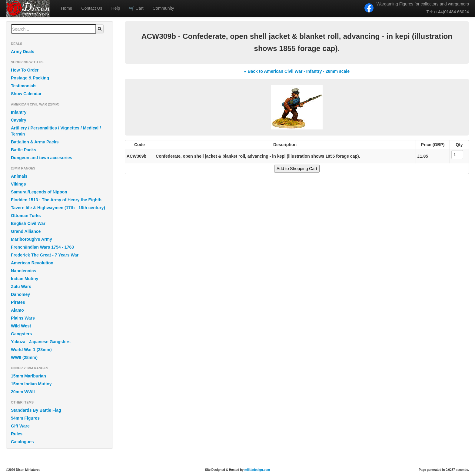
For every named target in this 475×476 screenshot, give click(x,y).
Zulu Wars (21, 287)
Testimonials (24, 86)
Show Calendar (26, 94)
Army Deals (23, 52)
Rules (17, 434)
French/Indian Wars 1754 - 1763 (42, 247)
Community (163, 8)
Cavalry (19, 120)
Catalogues (22, 442)
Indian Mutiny (25, 279)
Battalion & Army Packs (35, 142)
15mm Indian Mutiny (31, 384)
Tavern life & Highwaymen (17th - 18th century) (58, 208)
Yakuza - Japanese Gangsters (41, 342)
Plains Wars (23, 318)
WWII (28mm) (24, 357)
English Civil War (28, 223)
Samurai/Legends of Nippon (39, 192)
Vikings (18, 184)
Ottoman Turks (26, 216)
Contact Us (92, 8)
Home (66, 8)
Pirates (18, 302)
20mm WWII (23, 392)
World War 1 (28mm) (31, 350)
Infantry (19, 112)
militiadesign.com (257, 470)
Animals (19, 176)
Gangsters (21, 334)
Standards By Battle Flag (36, 410)
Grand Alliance (26, 231)
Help (116, 8)
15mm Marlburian (28, 376)
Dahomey (20, 294)
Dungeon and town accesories (42, 158)
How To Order (25, 70)
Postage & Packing (30, 78)
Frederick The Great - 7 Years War (45, 255)
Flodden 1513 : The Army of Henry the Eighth (56, 200)
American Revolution (32, 263)
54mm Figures (25, 418)
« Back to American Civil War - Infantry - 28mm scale (297, 71)
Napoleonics (23, 271)
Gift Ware (20, 426)
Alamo (17, 310)
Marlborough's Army (32, 239)
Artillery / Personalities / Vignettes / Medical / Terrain (56, 131)
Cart (136, 8)
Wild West (21, 326)
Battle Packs (23, 150)
